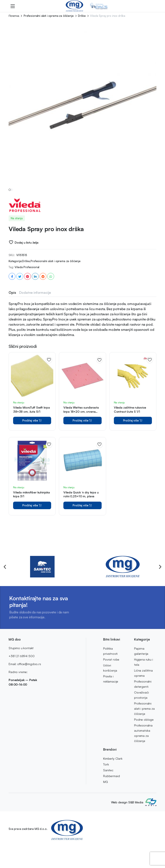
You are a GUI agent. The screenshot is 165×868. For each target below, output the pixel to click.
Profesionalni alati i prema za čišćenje (144, 709)
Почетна (14, 16)
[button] (5, 567)
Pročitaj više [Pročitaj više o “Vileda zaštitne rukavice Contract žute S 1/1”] (133, 439)
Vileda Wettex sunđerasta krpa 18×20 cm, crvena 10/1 (81, 430)
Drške (82, 16)
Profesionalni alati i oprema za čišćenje (49, 16)
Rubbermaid (111, 776)
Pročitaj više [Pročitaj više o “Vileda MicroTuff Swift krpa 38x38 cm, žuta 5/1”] (32, 439)
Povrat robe (111, 659)
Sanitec (108, 770)
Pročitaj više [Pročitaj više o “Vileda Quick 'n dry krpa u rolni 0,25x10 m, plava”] (82, 524)
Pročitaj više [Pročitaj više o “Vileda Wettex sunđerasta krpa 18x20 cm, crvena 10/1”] (82, 439)
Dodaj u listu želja (27, 261)
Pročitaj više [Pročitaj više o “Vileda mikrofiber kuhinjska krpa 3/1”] (32, 524)
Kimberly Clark (113, 758)
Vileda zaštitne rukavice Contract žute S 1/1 (130, 428)
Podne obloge (144, 719)
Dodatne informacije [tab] (35, 311)
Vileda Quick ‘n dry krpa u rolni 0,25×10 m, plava (81, 513)
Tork (106, 764)
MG (105, 782)
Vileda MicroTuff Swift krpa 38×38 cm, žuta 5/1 (31, 428)
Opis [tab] (12, 311)
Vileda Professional (27, 286)
